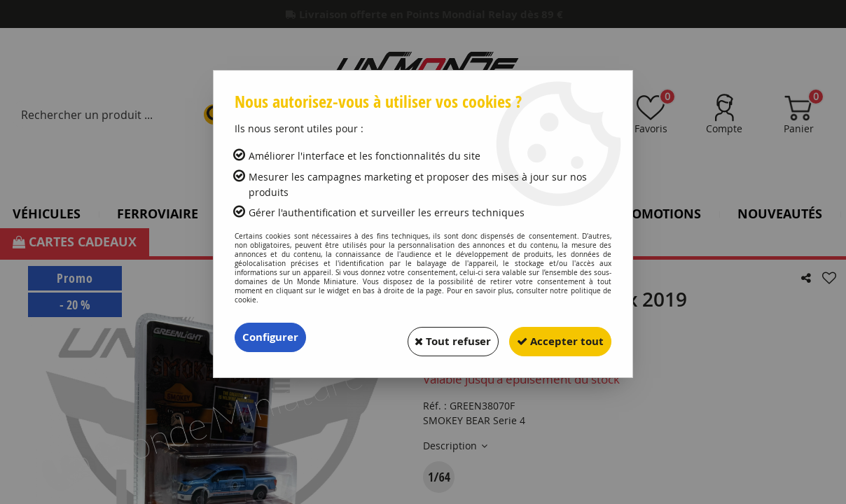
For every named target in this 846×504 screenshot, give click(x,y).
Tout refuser (438, 337)
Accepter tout (555, 337)
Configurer (272, 337)
